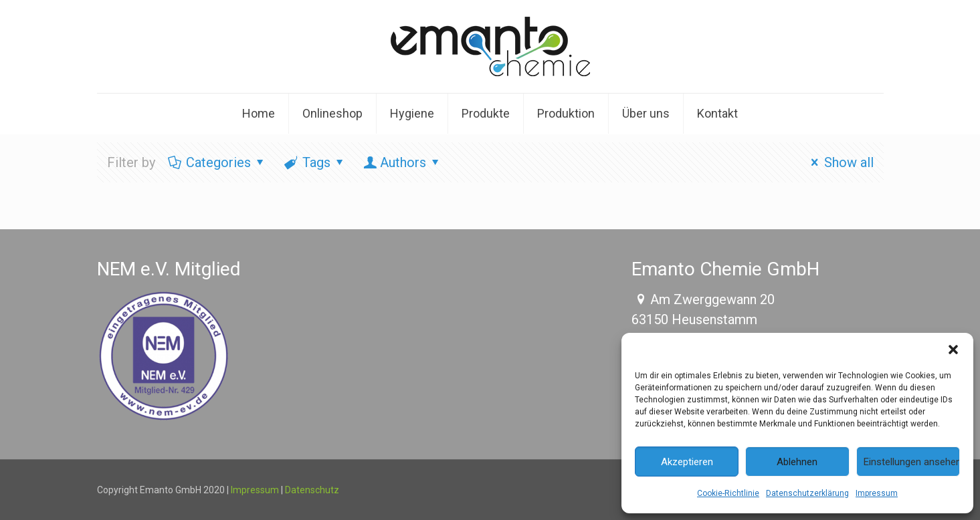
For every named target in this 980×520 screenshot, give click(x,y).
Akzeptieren (687, 462)
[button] (953, 350)
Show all (840, 162)
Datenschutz (312, 490)
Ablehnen (797, 462)
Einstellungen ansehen (912, 462)
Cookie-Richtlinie (728, 493)
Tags (315, 162)
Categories (217, 162)
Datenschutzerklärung (807, 493)
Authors (403, 162)
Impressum (877, 493)
